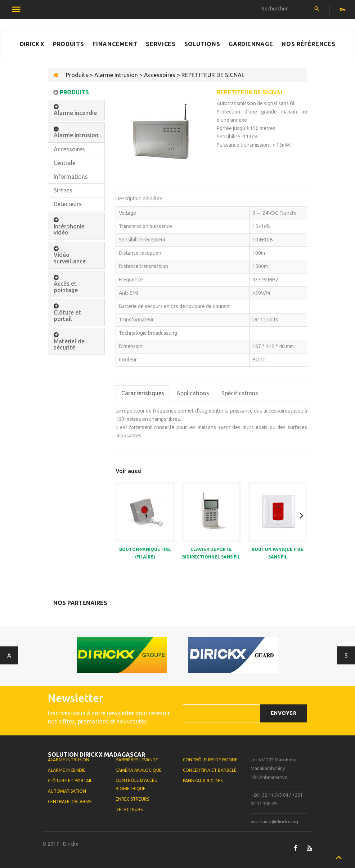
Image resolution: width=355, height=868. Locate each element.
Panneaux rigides (203, 781)
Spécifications (240, 393)
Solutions (202, 44)
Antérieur (9, 655)
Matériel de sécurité (69, 345)
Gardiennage (251, 44)
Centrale (64, 163)
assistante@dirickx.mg (274, 822)
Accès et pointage (66, 287)
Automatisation (67, 791)
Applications (193, 393)
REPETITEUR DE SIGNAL (250, 92)
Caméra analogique (139, 770)
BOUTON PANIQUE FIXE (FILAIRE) (145, 553)
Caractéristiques (143, 393)
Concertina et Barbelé (210, 770)
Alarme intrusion (76, 135)
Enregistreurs (132, 799)
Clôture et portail (67, 316)
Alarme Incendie (67, 770)
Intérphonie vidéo (69, 230)
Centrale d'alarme (70, 802)
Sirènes (63, 190)
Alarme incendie (75, 113)
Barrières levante (137, 760)
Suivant (346, 655)
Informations (71, 177)
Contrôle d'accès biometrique (136, 784)
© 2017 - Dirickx (60, 844)
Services (161, 44)
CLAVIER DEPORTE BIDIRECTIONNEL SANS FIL (211, 553)
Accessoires (69, 149)
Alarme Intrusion (69, 760)
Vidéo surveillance (70, 258)
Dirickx (32, 44)
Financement (115, 44)
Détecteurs (68, 204)
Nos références (308, 44)
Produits (68, 44)
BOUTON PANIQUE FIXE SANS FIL (278, 553)
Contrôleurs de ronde (210, 760)
